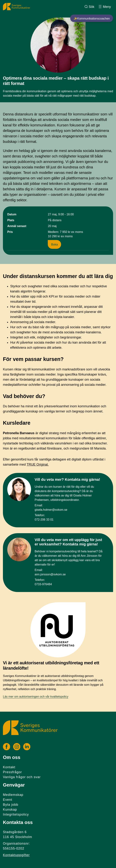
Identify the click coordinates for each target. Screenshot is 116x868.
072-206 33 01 (44, 520)
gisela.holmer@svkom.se (51, 510)
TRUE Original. (38, 465)
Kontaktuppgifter (16, 855)
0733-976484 (43, 584)
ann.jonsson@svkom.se (50, 574)
